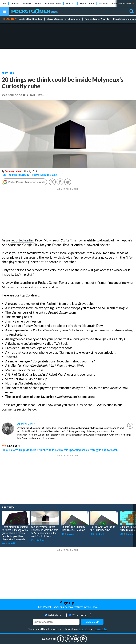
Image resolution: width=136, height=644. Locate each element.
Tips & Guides (87, 3)
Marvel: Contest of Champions (63, 19)
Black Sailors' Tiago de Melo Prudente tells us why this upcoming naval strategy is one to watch (60, 450)
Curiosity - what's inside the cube (38, 175)
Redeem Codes (53, 3)
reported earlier (22, 240)
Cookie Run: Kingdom (31, 19)
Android (15, 3)
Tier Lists (71, 3)
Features (103, 3)
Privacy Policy (101, 629)
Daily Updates (55, 615)
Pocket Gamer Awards (97, 19)
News (38, 3)
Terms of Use (85, 629)
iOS (4, 3)
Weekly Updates (80, 615)
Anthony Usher (13, 172)
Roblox (27, 3)
